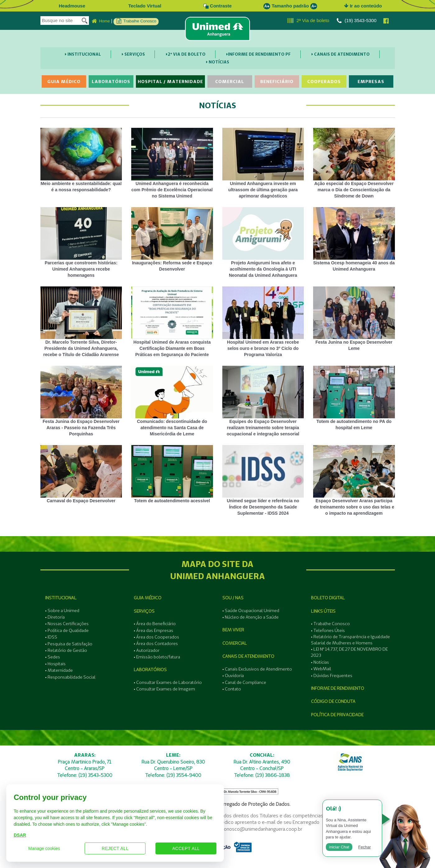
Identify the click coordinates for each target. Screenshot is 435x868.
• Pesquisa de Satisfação (69, 644)
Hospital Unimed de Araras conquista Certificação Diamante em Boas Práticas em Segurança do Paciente (172, 322)
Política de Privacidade (337, 715)
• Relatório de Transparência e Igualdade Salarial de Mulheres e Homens (350, 640)
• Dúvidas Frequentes (332, 675)
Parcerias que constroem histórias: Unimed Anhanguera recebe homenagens (81, 242)
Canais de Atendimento (341, 54)
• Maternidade (59, 670)
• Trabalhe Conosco (330, 624)
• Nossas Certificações (67, 624)
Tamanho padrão (290, 6)
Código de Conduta (333, 701)
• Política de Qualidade (67, 630)
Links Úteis (323, 611)
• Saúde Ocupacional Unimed (251, 610)
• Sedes (53, 657)
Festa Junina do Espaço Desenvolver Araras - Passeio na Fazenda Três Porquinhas (81, 401)
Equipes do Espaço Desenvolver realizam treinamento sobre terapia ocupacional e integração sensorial (263, 401)
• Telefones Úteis (328, 630)
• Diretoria (55, 617)
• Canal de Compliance (244, 682)
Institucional (83, 54)
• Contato (232, 689)
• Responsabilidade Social (70, 677)
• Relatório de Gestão (66, 650)
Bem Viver (233, 630)
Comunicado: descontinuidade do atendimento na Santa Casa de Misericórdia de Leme (172, 401)
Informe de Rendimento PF (259, 54)
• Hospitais (55, 664)
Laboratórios (111, 81)
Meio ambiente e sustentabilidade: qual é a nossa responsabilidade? (81, 160)
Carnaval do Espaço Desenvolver (81, 474)
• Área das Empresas (153, 630)
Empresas (371, 81)
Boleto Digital (328, 598)
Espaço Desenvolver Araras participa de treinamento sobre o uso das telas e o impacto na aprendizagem (354, 480)
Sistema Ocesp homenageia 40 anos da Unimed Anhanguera (354, 239)
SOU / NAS (233, 598)
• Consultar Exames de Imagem (164, 689)
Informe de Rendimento (338, 688)
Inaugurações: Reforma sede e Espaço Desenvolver (172, 239)
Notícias (218, 62)
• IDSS (51, 637)
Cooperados (324, 81)
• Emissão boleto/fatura (157, 657)
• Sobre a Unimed (62, 610)
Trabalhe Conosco (136, 21)
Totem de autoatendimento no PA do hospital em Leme (354, 398)
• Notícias (320, 662)
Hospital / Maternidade (170, 81)
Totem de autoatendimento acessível (172, 474)
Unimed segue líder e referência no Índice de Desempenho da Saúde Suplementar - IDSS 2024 (263, 480)
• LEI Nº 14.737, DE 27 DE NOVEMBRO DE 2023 (349, 652)
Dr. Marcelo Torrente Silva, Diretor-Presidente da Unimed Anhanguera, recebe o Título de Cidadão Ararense (81, 322)
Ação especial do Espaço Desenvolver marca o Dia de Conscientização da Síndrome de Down (354, 163)
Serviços (133, 54)
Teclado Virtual (145, 6)
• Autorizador (147, 650)
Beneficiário (277, 81)
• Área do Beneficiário (155, 624)
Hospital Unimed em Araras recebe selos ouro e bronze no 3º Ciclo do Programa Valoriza (263, 322)
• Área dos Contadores (156, 643)
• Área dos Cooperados (156, 637)
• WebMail (321, 669)
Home (101, 21)
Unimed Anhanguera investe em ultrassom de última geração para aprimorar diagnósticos (263, 163)
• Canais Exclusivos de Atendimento (257, 669)
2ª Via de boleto (308, 21)
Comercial (230, 81)
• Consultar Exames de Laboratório (168, 682)
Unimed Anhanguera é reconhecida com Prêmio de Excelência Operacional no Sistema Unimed (172, 163)
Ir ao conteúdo (363, 6)
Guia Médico (64, 81)
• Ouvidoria (233, 675)
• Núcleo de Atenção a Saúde (250, 617)
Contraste (217, 6)
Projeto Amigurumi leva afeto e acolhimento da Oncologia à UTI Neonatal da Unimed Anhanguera (263, 242)
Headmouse (72, 6)
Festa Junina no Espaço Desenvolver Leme (354, 319)
